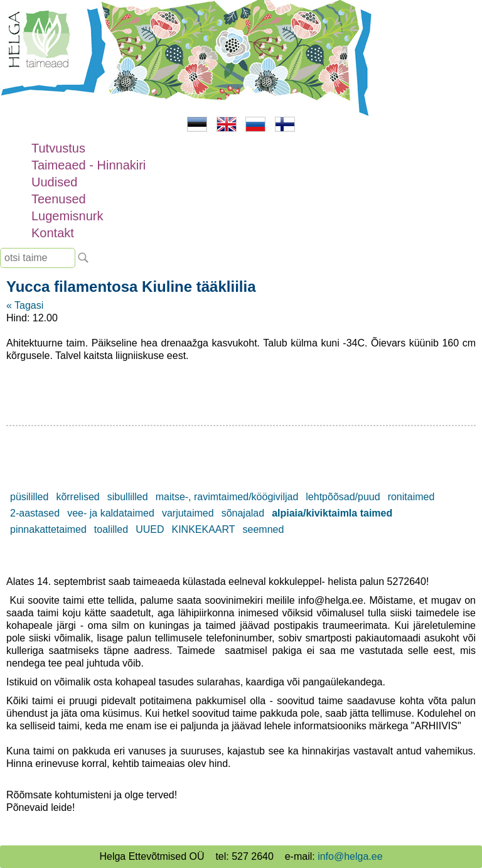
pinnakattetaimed (48, 529)
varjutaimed (188, 513)
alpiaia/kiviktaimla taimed (332, 513)
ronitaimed (411, 497)
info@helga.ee (350, 856)
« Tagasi (25, 305)
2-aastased (35, 513)
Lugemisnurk (67, 216)
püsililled (29, 497)
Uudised (54, 182)
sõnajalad (243, 513)
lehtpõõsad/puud (343, 497)
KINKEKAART (203, 529)
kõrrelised (78, 497)
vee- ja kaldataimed (111, 513)
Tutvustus (58, 148)
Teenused (59, 199)
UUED (150, 529)
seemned (264, 529)
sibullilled (128, 497)
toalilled (111, 529)
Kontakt (53, 233)
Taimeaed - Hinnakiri (88, 165)
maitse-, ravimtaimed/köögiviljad (227, 497)
